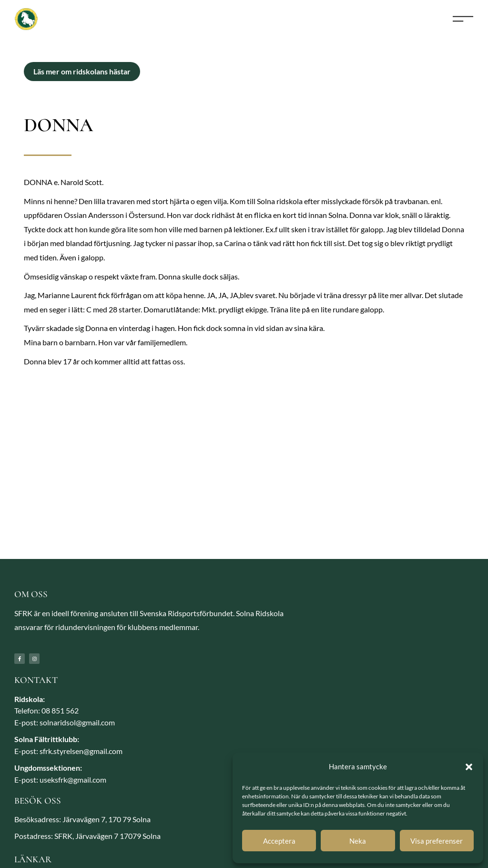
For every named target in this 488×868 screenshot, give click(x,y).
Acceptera (279, 841)
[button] (469, 767)
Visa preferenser (437, 841)
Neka (358, 841)
